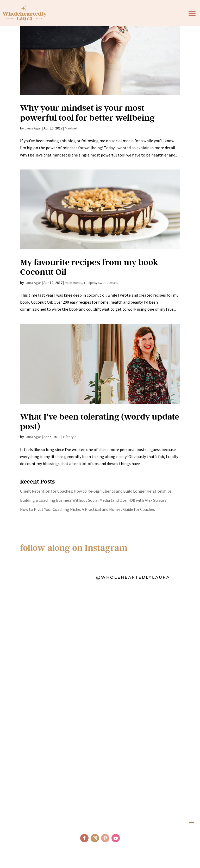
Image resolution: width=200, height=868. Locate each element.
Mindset (71, 128)
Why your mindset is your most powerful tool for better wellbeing (87, 112)
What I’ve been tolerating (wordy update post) (100, 421)
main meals (74, 283)
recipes (90, 283)
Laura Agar (33, 128)
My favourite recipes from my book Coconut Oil (89, 267)
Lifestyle (70, 437)
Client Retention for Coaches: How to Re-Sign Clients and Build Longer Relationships (96, 491)
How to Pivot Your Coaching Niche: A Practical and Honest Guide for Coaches (87, 509)
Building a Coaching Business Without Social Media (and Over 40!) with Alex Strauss (93, 500)
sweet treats (108, 283)
